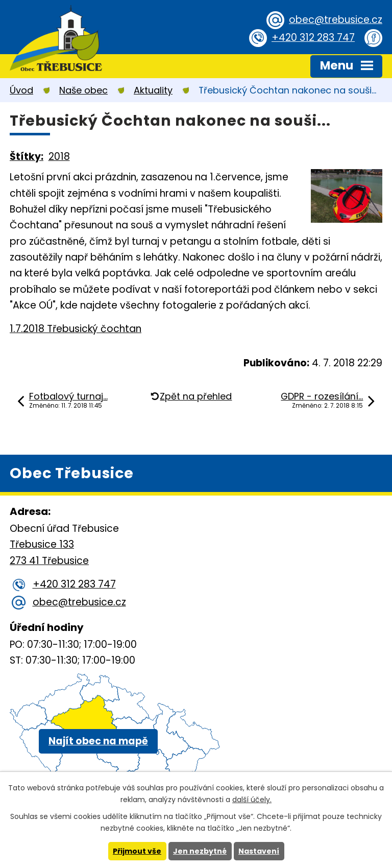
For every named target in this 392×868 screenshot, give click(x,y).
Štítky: (27, 157)
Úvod (21, 90)
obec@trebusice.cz (336, 20)
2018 (59, 157)
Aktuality (153, 90)
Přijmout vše (137, 851)
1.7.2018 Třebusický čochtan (76, 329)
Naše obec (83, 90)
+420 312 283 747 (313, 38)
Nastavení (259, 851)
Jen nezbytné (200, 851)
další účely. (252, 800)
